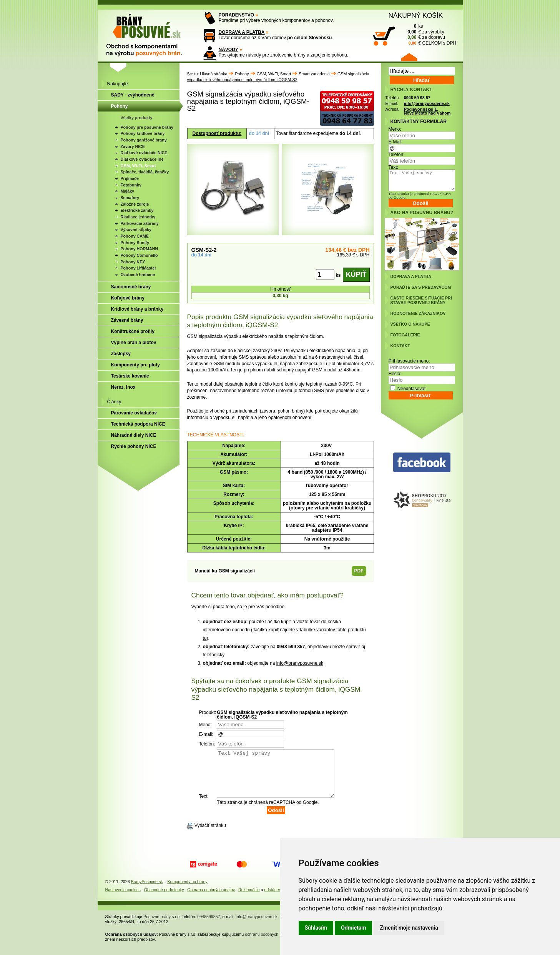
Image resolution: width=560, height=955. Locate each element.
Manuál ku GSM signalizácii (225, 571)
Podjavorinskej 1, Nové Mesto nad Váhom (427, 111)
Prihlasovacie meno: (409, 361)
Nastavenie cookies (123, 899)
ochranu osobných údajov (268, 943)
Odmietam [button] (353, 928)
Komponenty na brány (187, 891)
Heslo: (395, 374)
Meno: (395, 129)
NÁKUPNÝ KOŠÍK (416, 15)
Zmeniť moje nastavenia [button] (409, 928)
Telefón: (397, 155)
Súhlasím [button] (316, 928)
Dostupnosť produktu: (217, 133)
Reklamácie (249, 899)
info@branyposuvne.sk (300, 663)
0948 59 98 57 (417, 98)
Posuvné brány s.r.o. (162, 926)
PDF (359, 571)
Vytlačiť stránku (210, 835)
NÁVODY (228, 50)
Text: (393, 167)
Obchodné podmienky (164, 899)
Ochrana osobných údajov (211, 899)
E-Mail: (396, 142)
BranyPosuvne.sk (147, 891)
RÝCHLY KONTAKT (411, 90)
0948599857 (209, 926)
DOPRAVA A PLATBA (242, 32)
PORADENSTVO (237, 15)
